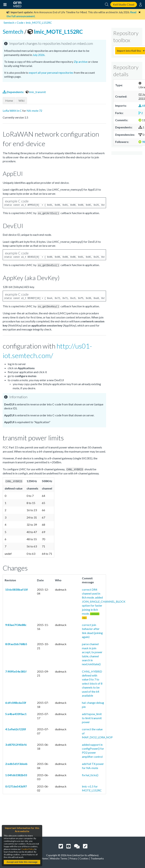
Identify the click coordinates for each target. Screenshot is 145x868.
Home (9, 100)
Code (20, 23)
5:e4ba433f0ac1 (16, 713)
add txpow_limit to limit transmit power (92, 717)
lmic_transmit (36, 92)
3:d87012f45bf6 (16, 743)
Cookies (84, 858)
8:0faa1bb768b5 (16, 643)
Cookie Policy (28, 849)
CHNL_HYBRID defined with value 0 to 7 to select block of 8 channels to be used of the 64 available (92, 682)
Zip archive (81, 62)
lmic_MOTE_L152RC (39, 23)
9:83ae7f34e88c (16, 624)
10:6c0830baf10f (16, 588)
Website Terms (59, 858)
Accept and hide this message (22, 862)
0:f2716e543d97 (16, 785)
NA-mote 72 (34, 111)
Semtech (9, 23)
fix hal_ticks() (90, 774)
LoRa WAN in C (12, 111)
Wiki (21, 100)
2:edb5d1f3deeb (16, 763)
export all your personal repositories (51, 73)
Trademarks (97, 858)
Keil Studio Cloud (124, 4)
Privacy (73, 858)
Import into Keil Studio (129, 51)
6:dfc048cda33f (15, 702)
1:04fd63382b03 (16, 774)
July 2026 (39, 55)
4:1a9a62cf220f (15, 728)
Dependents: (14, 92)
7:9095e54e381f (16, 670)
